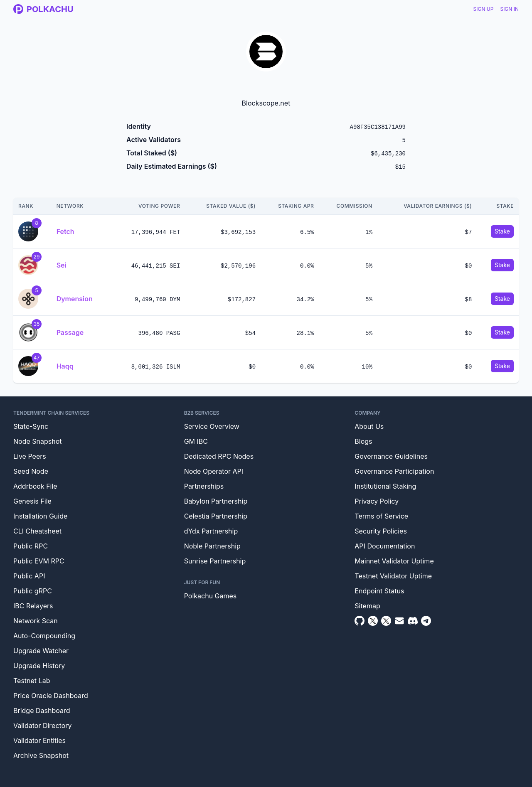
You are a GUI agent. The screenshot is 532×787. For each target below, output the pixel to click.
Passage (70, 332)
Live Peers (30, 456)
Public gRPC (33, 591)
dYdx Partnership (211, 531)
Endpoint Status (379, 591)
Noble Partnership (212, 546)
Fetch (65, 231)
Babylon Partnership (216, 501)
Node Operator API (214, 471)
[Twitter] (373, 621)
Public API (29, 576)
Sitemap (367, 606)
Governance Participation (394, 471)
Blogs (363, 441)
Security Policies (381, 531)
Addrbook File (35, 486)
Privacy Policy (377, 501)
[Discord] (413, 621)
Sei (62, 265)
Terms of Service (381, 516)
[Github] (360, 621)
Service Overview (212, 426)
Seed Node (31, 471)
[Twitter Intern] (386, 621)
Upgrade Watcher (41, 651)
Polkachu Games (211, 596)
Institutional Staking (385, 486)
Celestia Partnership (216, 516)
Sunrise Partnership (215, 561)
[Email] (399, 621)
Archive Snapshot (41, 755)
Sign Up (484, 9)
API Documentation (385, 546)
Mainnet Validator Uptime (394, 561)
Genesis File (32, 501)
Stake (502, 231)
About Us (369, 426)
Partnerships (204, 486)
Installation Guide (40, 516)
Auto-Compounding (44, 636)
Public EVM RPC (39, 561)
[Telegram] (426, 621)
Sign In (509, 9)
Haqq (65, 366)
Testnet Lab (32, 681)
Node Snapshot (38, 441)
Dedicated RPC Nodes (219, 456)
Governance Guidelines (391, 456)
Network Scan (36, 621)
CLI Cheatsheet (37, 531)
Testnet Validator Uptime (393, 576)
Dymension (75, 299)
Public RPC (31, 546)
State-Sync (31, 426)
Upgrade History (39, 666)
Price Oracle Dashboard (51, 696)
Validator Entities (39, 740)
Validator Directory (43, 726)
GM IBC (196, 441)
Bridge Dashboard (42, 711)
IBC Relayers (33, 606)
